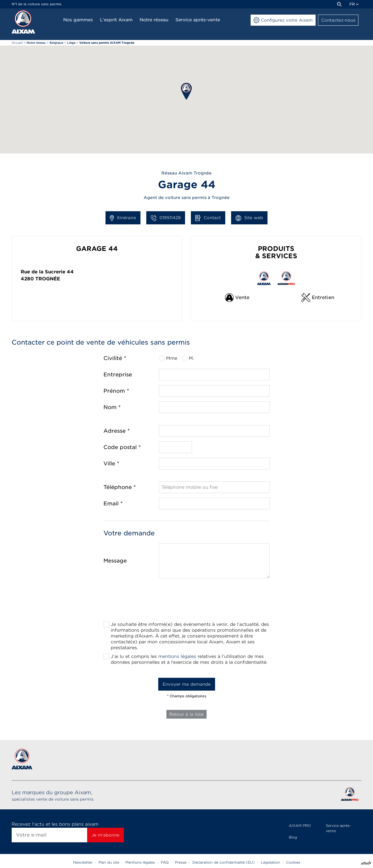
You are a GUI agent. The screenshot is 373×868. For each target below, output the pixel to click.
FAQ (165, 862)
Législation (270, 862)
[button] (186, 91)
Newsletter (83, 862)
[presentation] (186, 602)
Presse (181, 862)
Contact (208, 218)
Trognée (48, 279)
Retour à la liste (186, 714)
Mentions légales (140, 862)
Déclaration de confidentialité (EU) (224, 862)
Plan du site (109, 862)
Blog (293, 837)
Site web (249, 218)
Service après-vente (338, 828)
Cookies (293, 862)
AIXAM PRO (300, 826)
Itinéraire (123, 218)
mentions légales (177, 656)
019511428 (166, 218)
